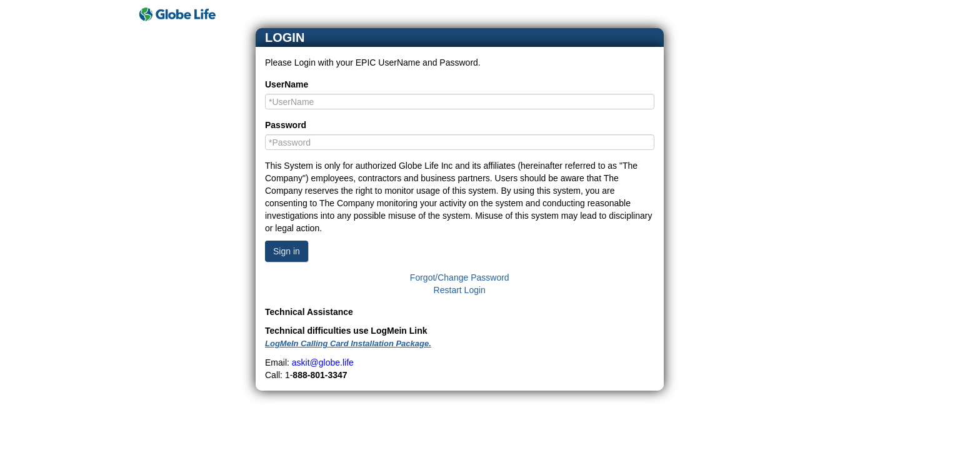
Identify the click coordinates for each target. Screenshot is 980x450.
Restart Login (460, 290)
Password (286, 125)
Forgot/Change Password (460, 277)
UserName (287, 84)
